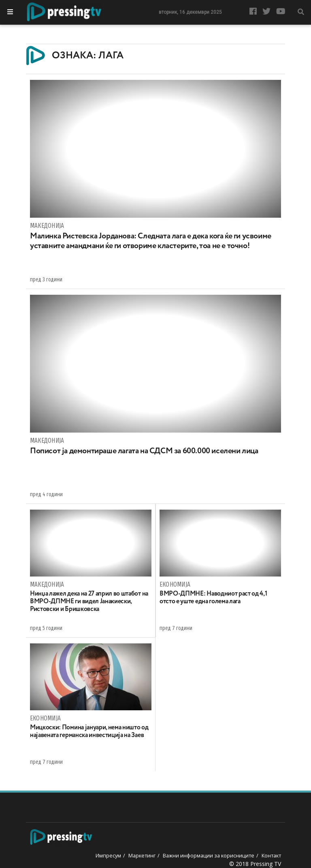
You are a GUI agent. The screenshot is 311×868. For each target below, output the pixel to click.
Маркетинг (142, 855)
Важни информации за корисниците (209, 855)
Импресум (108, 855)
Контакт (271, 855)
